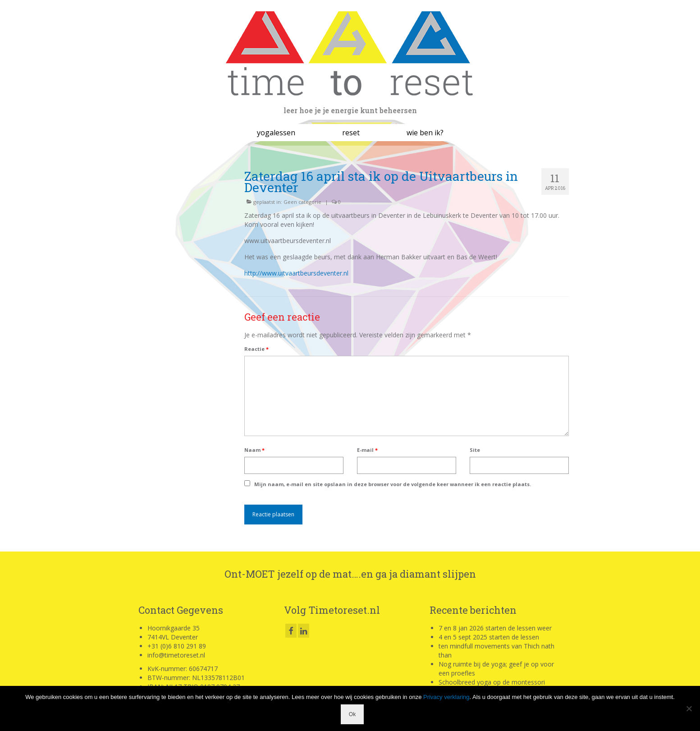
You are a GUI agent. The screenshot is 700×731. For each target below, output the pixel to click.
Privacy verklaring (446, 697)
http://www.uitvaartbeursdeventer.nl (296, 273)
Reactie (256, 349)
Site (475, 450)
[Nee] (689, 708)
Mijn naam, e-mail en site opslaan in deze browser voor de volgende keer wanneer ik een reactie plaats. (393, 484)
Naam (254, 450)
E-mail (367, 450)
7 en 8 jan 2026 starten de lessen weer (495, 628)
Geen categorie (302, 202)
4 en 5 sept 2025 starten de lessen (489, 637)
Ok (352, 714)
